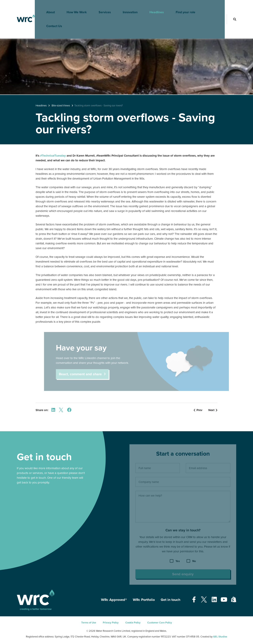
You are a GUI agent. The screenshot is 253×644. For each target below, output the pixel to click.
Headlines (152, 7)
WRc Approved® (114, 600)
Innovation (126, 7)
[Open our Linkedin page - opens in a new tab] (214, 600)
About (46, 7)
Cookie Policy (133, 623)
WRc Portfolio (144, 600)
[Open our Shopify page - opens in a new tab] (234, 600)
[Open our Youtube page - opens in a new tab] (224, 600)
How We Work (72, 7)
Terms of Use (89, 623)
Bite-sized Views (61, 106)
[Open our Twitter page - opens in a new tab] (204, 600)
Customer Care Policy (160, 623)
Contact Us (211, 7)
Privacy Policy (111, 623)
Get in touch (170, 600)
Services (100, 7)
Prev (198, 410)
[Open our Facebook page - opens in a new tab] (194, 600)
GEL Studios (220, 637)
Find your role (181, 7)
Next (213, 410)
